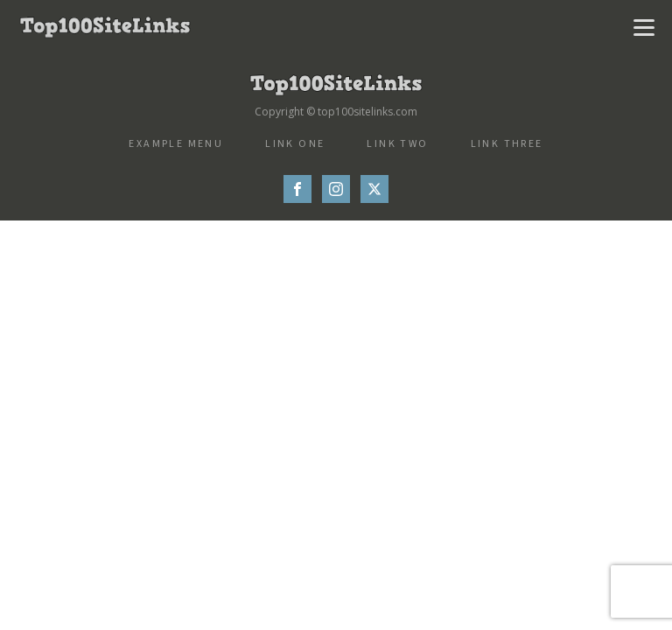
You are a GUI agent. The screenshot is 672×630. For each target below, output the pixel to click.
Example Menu (176, 144)
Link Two (397, 144)
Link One (295, 144)
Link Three (507, 144)
